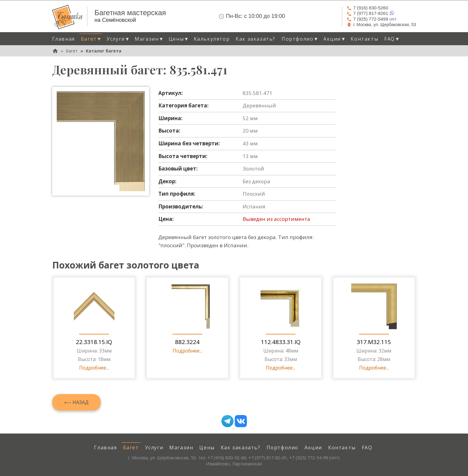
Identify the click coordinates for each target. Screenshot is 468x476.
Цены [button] (179, 39)
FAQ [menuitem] (367, 447)
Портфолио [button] (300, 39)
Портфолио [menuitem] (283, 447)
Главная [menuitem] (64, 39)
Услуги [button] (118, 39)
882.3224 (187, 342)
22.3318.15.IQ (94, 342)
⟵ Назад (76, 402)
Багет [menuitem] (131, 447)
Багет (72, 51)
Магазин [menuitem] (181, 447)
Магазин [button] (149, 39)
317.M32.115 (374, 342)
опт (372, 19)
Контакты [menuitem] (364, 39)
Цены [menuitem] (207, 447)
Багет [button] (91, 39)
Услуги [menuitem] (154, 447)
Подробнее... (94, 368)
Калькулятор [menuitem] (212, 39)
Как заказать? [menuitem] (256, 39)
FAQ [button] (392, 39)
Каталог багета (104, 51)
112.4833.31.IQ (281, 342)
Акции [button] (335, 39)
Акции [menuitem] (313, 447)
